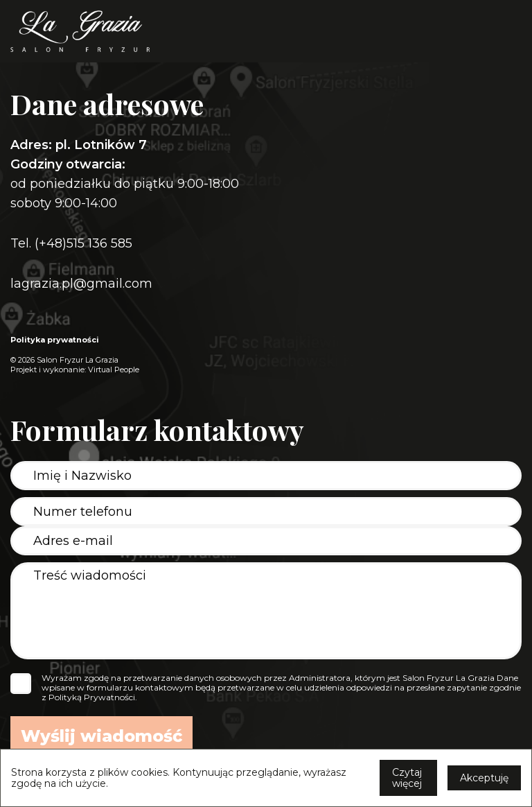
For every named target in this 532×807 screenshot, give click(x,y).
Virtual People (114, 370)
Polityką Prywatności (92, 697)
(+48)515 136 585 (83, 243)
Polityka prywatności (55, 340)
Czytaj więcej (407, 778)
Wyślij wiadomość (101, 736)
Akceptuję (484, 778)
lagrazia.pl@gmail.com (81, 284)
